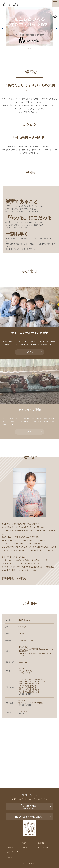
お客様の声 (10, 847)
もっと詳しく (30, 352)
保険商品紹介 (42, 843)
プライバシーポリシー (44, 847)
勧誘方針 (25, 847)
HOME (8, 843)
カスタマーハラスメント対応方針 (13, 852)
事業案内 (25, 843)
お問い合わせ (10, 857)
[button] (3, 28)
